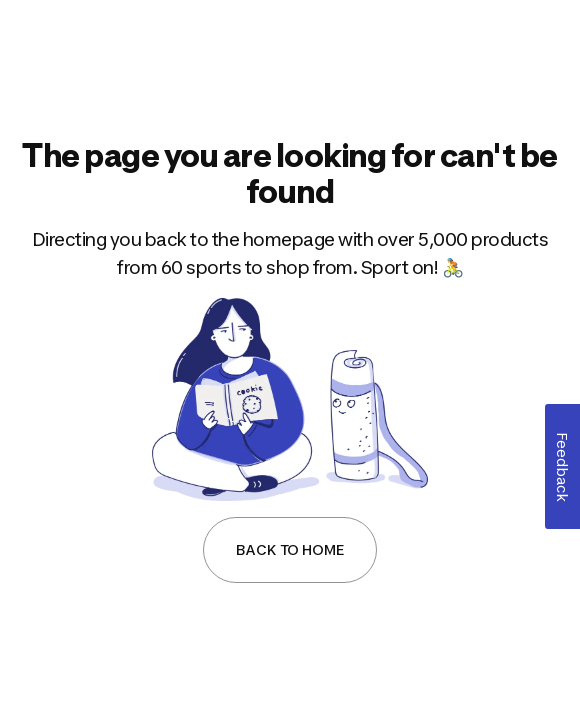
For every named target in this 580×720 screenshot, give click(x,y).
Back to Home (289, 549)
